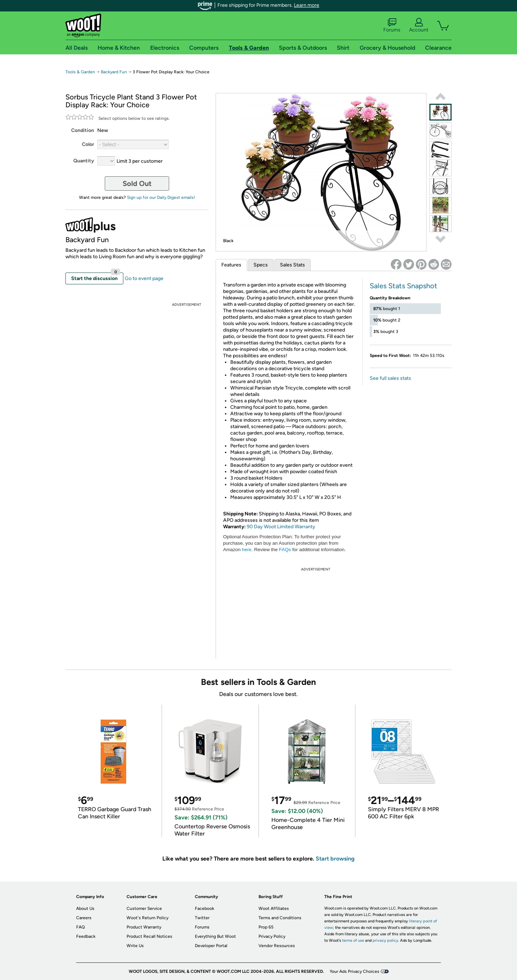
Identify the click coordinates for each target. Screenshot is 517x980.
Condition (83, 130)
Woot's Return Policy (147, 918)
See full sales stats (390, 378)
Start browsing (335, 859)
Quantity (84, 161)
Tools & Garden (80, 72)
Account (419, 25)
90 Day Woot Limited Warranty (281, 527)
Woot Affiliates (274, 908)
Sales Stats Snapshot (403, 286)
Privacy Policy (272, 936)
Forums (392, 25)
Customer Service (144, 908)
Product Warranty (144, 927)
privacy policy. (386, 940)
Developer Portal (211, 946)
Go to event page (144, 278)
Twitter (202, 918)
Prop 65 (266, 927)
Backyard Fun (114, 72)
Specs (261, 265)
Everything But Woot (215, 936)
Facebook (205, 908)
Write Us (135, 946)
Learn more (307, 5)
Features (231, 265)
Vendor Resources (277, 946)
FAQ (80, 927)
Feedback (86, 936)
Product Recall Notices (149, 936)
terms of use (353, 940)
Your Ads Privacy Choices (354, 971)
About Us (85, 908)
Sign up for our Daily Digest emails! (161, 197)
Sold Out (137, 183)
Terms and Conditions (280, 918)
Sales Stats (292, 265)
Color (88, 144)
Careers (84, 918)
